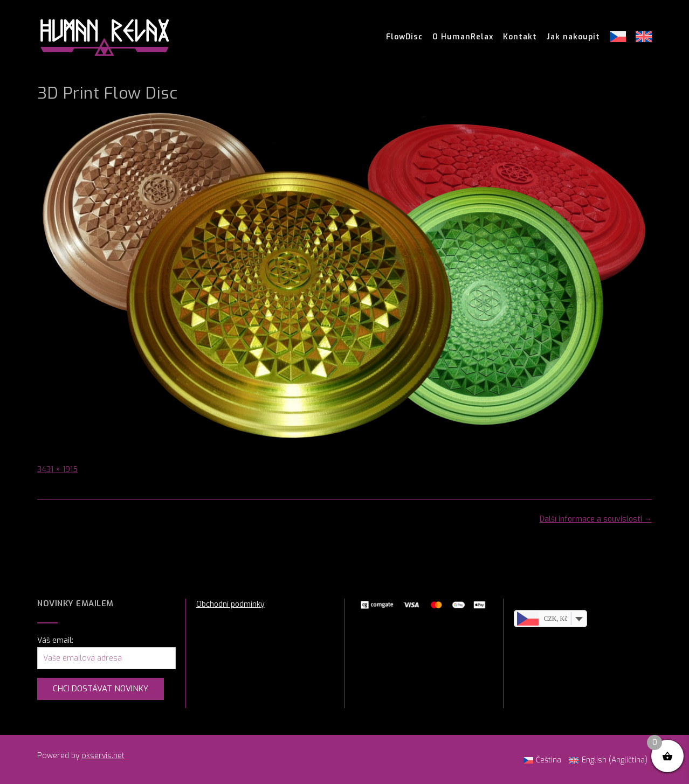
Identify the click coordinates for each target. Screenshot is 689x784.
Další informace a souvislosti (596, 519)
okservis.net (103, 756)
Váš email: (55, 640)
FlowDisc (404, 37)
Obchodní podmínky (230, 604)
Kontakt (520, 37)
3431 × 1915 (57, 470)
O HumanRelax (463, 37)
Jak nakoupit (573, 37)
